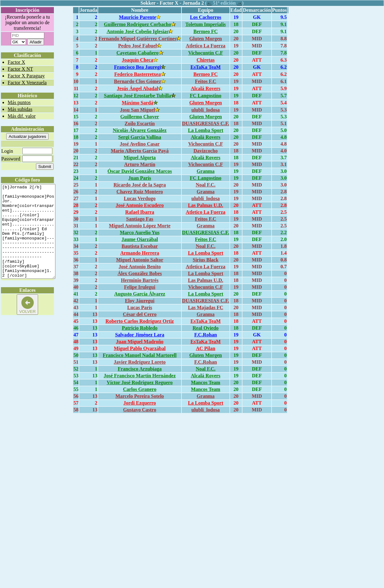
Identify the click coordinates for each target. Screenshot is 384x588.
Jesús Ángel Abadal (137, 88)
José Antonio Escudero (140, 205)
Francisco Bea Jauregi (137, 67)
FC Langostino (206, 96)
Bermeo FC (205, 31)
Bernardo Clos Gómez (137, 81)
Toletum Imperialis (206, 24)
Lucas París (140, 307)
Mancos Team (205, 382)
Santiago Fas (140, 219)
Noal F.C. (206, 185)
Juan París (140, 178)
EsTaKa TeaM (206, 67)
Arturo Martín (140, 164)
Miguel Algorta (140, 158)
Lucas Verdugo (140, 198)
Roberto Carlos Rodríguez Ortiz (140, 321)
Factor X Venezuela (27, 83)
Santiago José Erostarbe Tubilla (137, 96)
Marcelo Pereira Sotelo (140, 396)
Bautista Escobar (140, 246)
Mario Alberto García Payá (140, 151)
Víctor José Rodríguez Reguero (140, 382)
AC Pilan (205, 348)
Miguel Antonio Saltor (140, 260)
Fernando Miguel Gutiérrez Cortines (137, 39)
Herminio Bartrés (140, 280)
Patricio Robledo (140, 328)
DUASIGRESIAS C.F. (206, 123)
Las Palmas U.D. (206, 205)
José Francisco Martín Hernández (140, 376)
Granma (206, 171)
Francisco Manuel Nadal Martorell (140, 355)
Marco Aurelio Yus (140, 233)
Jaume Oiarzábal (140, 239)
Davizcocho (206, 151)
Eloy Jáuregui (140, 301)
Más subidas (20, 109)
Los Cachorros (206, 17)
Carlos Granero (140, 389)
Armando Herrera (140, 253)
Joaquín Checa (137, 60)
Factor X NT (20, 69)
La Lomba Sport (206, 130)
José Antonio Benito (140, 267)
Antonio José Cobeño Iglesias (137, 31)
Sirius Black (205, 260)
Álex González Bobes (140, 273)
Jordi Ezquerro (140, 403)
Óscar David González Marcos (140, 171)
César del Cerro (140, 314)
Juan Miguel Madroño (140, 342)
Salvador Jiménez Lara (140, 335)
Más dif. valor (22, 116)
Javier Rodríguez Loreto (140, 362)
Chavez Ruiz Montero (140, 192)
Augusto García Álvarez (140, 294)
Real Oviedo (206, 328)
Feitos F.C (205, 81)
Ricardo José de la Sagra (140, 185)
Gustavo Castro (140, 410)
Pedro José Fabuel (138, 46)
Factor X (16, 62)
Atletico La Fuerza (206, 46)
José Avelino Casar (140, 144)
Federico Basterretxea (137, 74)
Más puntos (19, 102)
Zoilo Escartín (140, 123)
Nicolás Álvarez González (140, 130)
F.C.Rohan (205, 335)
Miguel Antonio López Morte (140, 226)
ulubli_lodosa (206, 110)
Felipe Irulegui (140, 287)
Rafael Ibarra (140, 212)
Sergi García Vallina (140, 137)
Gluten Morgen (205, 39)
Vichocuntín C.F (206, 53)
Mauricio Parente (137, 17)
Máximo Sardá (137, 103)
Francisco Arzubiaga (140, 369)
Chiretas (206, 60)
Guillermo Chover (140, 117)
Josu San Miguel (138, 110)
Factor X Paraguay (26, 76)
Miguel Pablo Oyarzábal (140, 348)
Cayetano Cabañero (137, 53)
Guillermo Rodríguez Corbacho (138, 24)
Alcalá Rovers (206, 88)
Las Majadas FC (206, 307)
